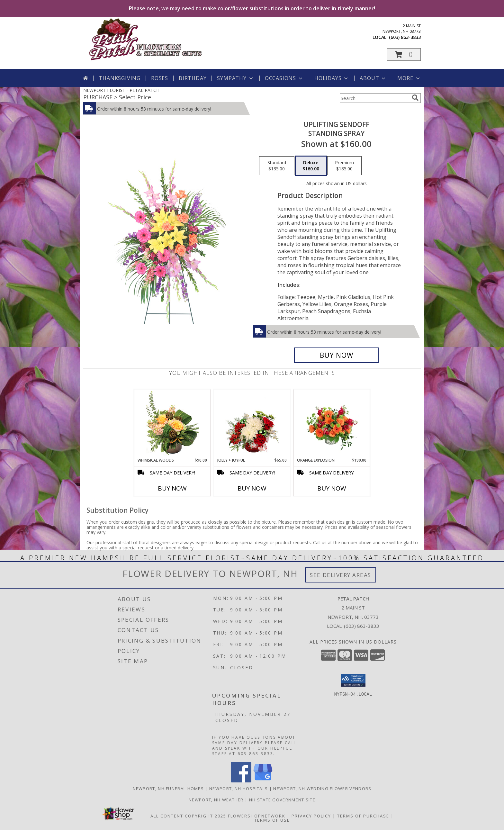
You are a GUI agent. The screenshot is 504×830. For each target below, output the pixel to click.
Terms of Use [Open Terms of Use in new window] (272, 820)
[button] (404, 54)
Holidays (332, 78)
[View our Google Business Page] (263, 781)
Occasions (284, 78)
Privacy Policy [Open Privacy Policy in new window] (311, 816)
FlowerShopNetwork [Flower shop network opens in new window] (257, 816)
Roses (160, 78)
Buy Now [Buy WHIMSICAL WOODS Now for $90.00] (172, 488)
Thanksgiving (120, 78)
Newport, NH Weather (216, 800)
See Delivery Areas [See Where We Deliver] (341, 575)
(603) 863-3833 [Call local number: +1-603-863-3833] (405, 37)
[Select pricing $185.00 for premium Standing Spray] (344, 166)
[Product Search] (374, 98)
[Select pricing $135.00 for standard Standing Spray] (277, 166)
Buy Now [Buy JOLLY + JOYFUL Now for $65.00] (252, 488)
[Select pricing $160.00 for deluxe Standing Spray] (311, 166)
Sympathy (235, 78)
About (373, 78)
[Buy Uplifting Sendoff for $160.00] (336, 355)
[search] (415, 98)
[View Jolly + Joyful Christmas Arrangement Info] (252, 423)
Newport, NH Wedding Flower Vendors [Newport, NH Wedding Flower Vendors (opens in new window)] (322, 789)
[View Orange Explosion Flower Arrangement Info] (332, 423)
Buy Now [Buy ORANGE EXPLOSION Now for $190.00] (332, 488)
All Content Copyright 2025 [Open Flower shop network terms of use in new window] (188, 816)
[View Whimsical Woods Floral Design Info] (172, 423)
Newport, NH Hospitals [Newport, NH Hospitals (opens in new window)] (239, 789)
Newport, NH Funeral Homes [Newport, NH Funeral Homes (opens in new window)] (168, 789)
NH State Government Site (282, 800)
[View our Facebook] (241, 781)
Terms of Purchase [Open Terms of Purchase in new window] (363, 816)
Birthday (193, 78)
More (409, 78)
